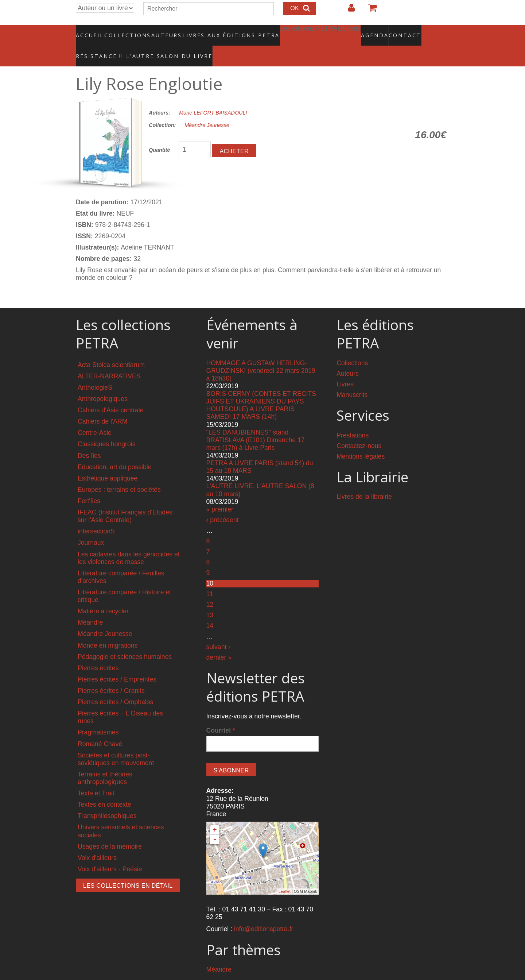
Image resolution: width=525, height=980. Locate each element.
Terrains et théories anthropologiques (105, 762)
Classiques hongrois (106, 429)
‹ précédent (223, 504)
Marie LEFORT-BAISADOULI (213, 97)
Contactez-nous (359, 430)
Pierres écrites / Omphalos (115, 687)
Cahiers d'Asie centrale (110, 395)
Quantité (159, 135)
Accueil (90, 31)
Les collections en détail (128, 870)
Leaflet (285, 876)
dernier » (219, 642)
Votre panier (369, 11)
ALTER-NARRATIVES (109, 360)
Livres (345, 369)
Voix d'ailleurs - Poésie (110, 853)
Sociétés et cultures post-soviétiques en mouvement (116, 743)
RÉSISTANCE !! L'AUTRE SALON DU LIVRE (127, 44)
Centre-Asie (95, 417)
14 (210, 610)
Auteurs (162, 31)
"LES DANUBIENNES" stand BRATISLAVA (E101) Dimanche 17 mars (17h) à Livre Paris (256, 424)
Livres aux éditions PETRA (215, 31)
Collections (125, 31)
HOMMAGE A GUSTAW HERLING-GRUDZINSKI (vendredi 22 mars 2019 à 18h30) (261, 355)
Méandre (90, 607)
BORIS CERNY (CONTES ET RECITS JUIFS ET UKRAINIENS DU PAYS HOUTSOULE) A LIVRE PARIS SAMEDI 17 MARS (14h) (261, 390)
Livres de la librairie (364, 481)
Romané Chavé (100, 728)
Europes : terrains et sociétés (119, 474)
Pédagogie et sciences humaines (125, 641)
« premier (220, 494)
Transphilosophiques (107, 800)
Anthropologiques (103, 383)
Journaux (91, 527)
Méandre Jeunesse (207, 110)
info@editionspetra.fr (264, 914)
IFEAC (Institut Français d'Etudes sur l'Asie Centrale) (125, 501)
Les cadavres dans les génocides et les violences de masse (129, 542)
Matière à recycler (103, 596)
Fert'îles (89, 486)
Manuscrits (352, 379)
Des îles (89, 440)
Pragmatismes (98, 717)
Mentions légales (361, 441)
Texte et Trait (96, 778)
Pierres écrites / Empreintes (117, 664)
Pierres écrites (98, 652)
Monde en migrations (108, 630)
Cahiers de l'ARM (102, 406)
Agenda (349, 31)
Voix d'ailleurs (97, 842)
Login (348, 11)
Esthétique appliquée (108, 463)
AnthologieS (95, 372)
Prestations (353, 420)
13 (210, 599)
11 (210, 578)
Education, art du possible (114, 451)
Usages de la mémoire (110, 831)
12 (210, 589)
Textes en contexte (104, 789)
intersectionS (96, 516)
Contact (379, 31)
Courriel (221, 715)
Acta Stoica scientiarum (111, 349)
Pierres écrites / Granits (111, 675)
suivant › (219, 631)
